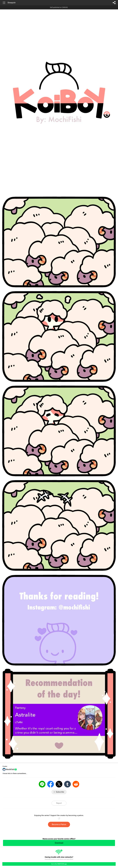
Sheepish (12, 3)
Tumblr (67, 784)
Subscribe (60, 792)
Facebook (51, 784)
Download (59, 843)
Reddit (76, 784)
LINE (42, 784)
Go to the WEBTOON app (59, 864)
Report (59, 803)
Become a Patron (59, 824)
